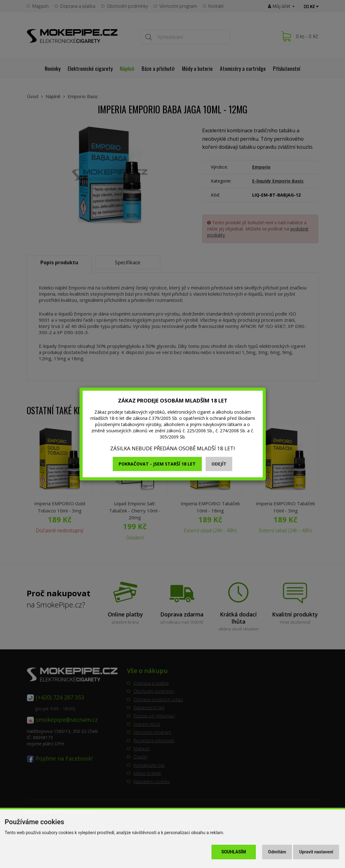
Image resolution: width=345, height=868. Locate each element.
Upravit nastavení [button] (316, 852)
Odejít (219, 464)
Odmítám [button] (277, 852)
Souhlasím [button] (234, 852)
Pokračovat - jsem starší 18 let (157, 464)
